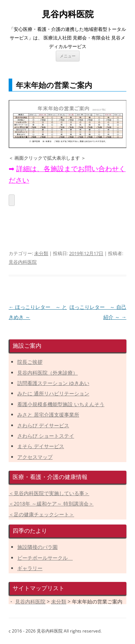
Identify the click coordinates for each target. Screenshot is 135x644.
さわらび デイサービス (43, 425)
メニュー (68, 56)
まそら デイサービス (41, 446)
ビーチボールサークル (45, 558)
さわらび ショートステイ (46, 436)
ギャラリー (30, 568)
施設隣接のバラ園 (37, 547)
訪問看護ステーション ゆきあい (53, 383)
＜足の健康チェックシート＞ (41, 514)
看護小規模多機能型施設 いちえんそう (61, 404)
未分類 (41, 253)
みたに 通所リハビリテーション (53, 393)
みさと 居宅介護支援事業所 (48, 415)
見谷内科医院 (68, 14)
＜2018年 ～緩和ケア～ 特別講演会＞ (51, 504)
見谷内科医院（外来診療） (48, 373)
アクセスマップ (35, 457)
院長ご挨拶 (30, 362)
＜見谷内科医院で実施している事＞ (49, 493)
